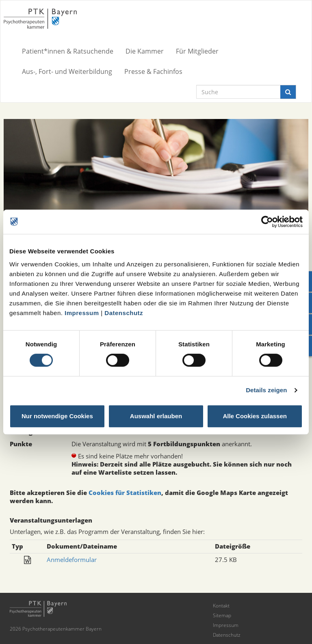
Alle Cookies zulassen (255, 416)
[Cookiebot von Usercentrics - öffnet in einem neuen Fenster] (267, 222)
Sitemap (222, 615)
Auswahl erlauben (156, 416)
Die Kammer (145, 51)
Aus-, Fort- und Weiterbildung (67, 71)
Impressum (82, 313)
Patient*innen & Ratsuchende (68, 51)
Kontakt (221, 606)
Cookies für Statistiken (125, 493)
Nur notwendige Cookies (57, 416)
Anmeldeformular (72, 560)
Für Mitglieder (197, 51)
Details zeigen (266, 390)
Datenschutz (124, 313)
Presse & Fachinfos (153, 71)
